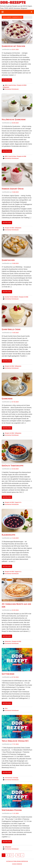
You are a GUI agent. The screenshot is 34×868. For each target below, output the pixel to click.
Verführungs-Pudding (12, 810)
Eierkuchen (8, 641)
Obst (6, 708)
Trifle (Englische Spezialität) (15, 741)
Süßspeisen (6, 87)
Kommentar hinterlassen (12, 89)
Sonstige (16, 778)
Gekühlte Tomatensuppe (13, 466)
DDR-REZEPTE (13, 2)
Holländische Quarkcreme (14, 120)
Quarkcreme (7, 399)
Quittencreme (8, 674)
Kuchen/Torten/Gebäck (11, 297)
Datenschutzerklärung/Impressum (17, 861)
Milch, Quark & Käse (10, 85)
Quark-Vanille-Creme (11, 329)
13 (18, 855)
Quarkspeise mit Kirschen (14, 46)
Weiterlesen (7, 80)
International (8, 778)
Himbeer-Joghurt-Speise (13, 189)
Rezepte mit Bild (22, 85)
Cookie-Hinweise (17, 864)
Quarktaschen (8, 260)
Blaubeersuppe (9, 535)
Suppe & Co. (18, 502)
